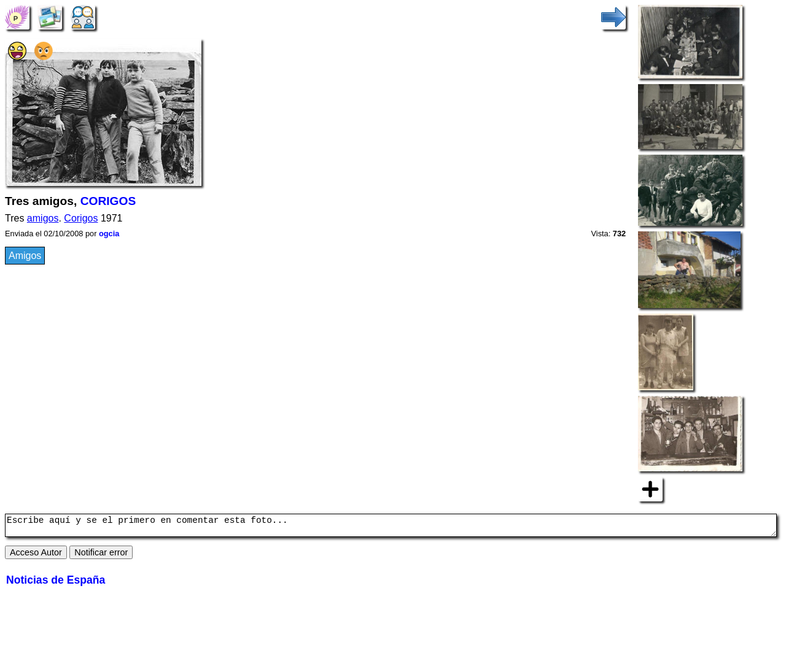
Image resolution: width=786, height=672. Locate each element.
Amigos (25, 256)
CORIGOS (108, 201)
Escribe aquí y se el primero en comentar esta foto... (391, 527)
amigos (43, 218)
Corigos (81, 218)
